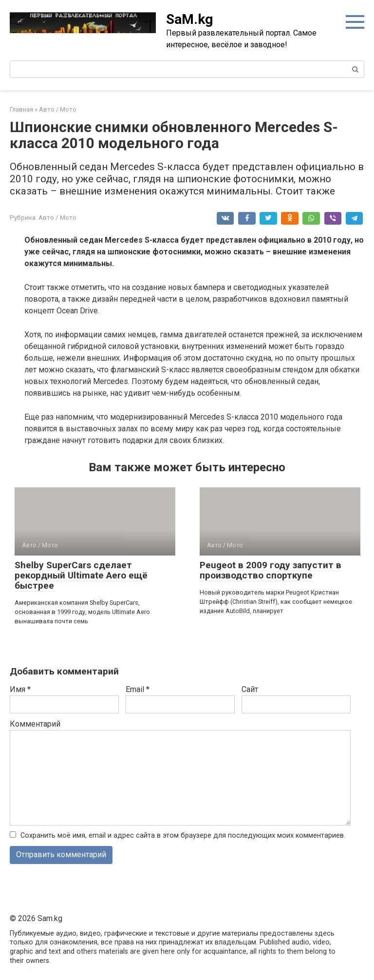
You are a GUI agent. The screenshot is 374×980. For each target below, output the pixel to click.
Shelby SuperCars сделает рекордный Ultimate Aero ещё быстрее (81, 575)
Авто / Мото (57, 217)
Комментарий (35, 724)
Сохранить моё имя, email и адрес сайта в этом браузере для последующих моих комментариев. (183, 836)
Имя (20, 689)
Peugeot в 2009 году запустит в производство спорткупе (271, 570)
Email (138, 689)
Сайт (250, 689)
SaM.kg (189, 19)
